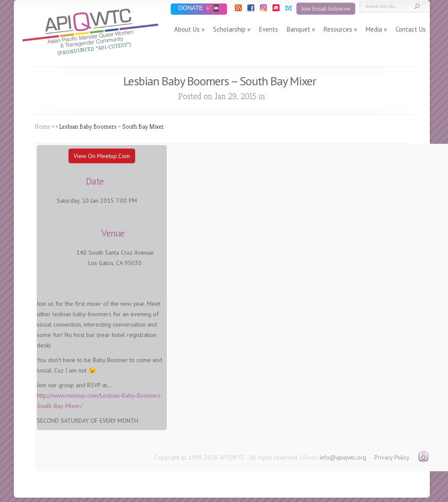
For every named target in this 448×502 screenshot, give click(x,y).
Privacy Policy (392, 457)
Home (42, 126)
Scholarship (229, 29)
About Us (187, 29)
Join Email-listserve (326, 9)
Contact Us (411, 29)
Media (374, 29)
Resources (338, 29)
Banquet (299, 29)
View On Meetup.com (102, 156)
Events (269, 29)
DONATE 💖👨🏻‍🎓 (199, 8)
